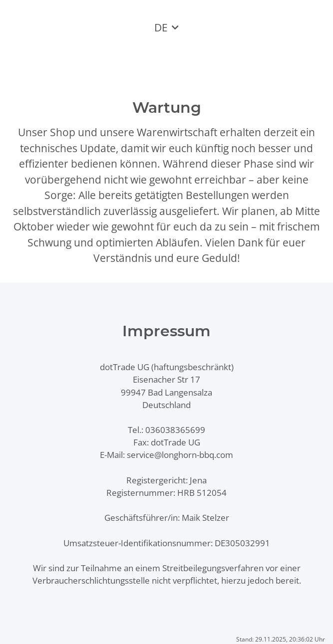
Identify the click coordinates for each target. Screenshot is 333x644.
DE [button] (161, 27)
